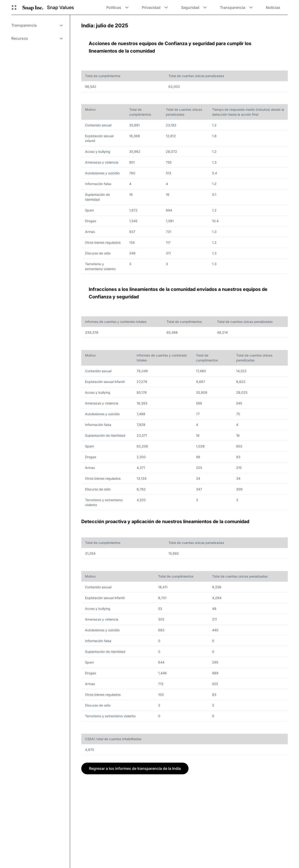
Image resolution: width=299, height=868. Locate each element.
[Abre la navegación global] (14, 7)
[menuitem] (37, 25)
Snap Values (60, 7)
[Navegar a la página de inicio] (33, 7)
